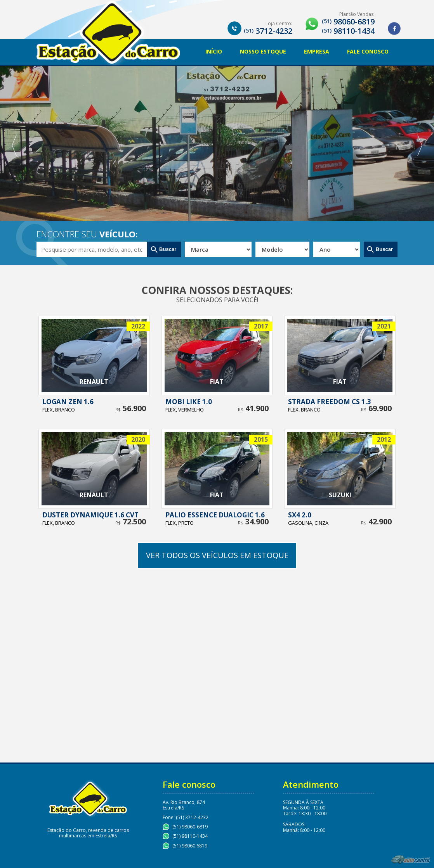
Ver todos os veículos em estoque (217, 555)
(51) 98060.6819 (190, 846)
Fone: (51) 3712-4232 (186, 817)
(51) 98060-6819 (190, 827)
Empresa (317, 51)
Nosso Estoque (263, 51)
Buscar (168, 249)
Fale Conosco (368, 51)
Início (214, 51)
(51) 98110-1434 (190, 836)
